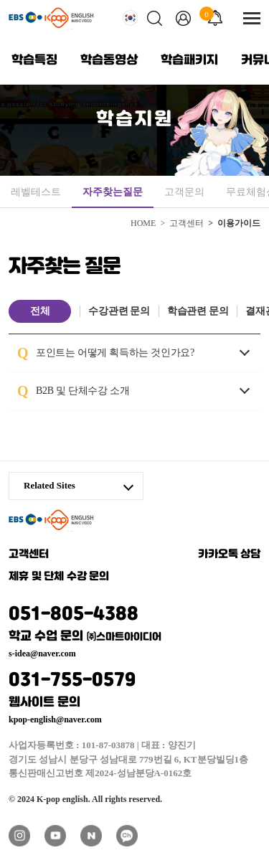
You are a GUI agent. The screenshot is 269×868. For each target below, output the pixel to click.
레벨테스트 (36, 192)
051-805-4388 (134, 622)
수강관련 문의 (119, 311)
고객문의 (184, 192)
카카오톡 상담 (230, 555)
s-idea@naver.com (42, 654)
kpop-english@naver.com (55, 720)
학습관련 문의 (198, 311)
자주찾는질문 (113, 192)
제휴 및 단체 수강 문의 (59, 577)
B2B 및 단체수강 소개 (102, 389)
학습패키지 (189, 60)
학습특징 (34, 60)
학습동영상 (109, 60)
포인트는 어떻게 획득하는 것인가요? (134, 351)
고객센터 (29, 555)
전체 (40, 311)
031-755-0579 (134, 688)
